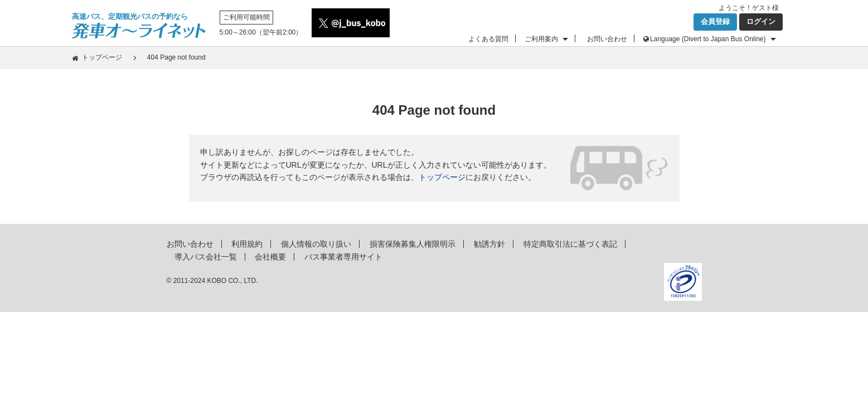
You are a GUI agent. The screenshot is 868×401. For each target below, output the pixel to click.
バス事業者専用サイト (343, 257)
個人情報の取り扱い (316, 244)
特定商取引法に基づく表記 (570, 244)
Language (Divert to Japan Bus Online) (708, 39)
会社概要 (270, 257)
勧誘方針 (489, 244)
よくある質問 (488, 39)
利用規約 (247, 244)
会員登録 (715, 21)
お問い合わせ (607, 39)
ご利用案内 (541, 39)
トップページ (102, 57)
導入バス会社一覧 (206, 257)
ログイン (761, 21)
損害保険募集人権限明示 (413, 244)
